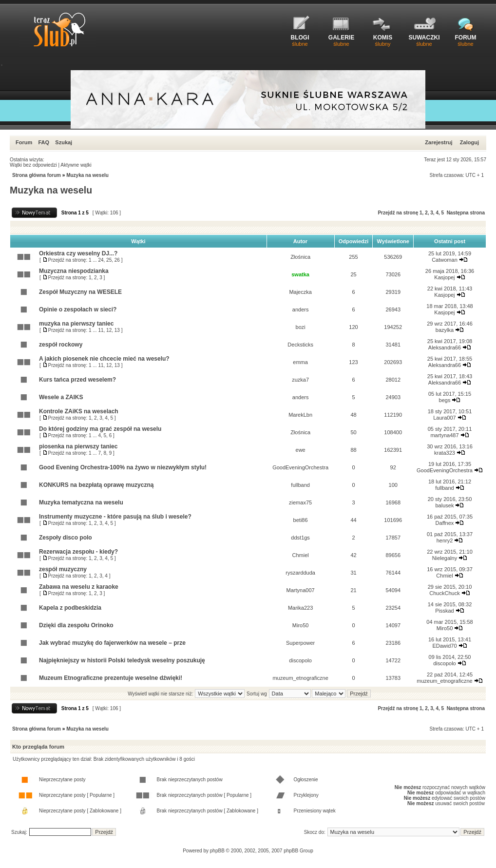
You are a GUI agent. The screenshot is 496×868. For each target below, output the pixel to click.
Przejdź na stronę (398, 213)
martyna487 (444, 435)
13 (117, 330)
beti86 (301, 520)
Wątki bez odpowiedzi (33, 165)
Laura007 (445, 418)
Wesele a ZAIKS (61, 397)
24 (101, 260)
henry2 (445, 540)
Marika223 (300, 608)
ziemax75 (300, 502)
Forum (24, 142)
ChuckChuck (444, 593)
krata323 (445, 453)
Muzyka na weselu (87, 175)
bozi (301, 327)
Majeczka (300, 292)
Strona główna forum (37, 175)
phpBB (217, 851)
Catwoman (445, 260)
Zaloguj (469, 142)
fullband (300, 485)
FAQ (44, 142)
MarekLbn (300, 415)
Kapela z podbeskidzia (70, 608)
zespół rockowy (61, 345)
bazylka (445, 330)
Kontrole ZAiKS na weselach (79, 411)
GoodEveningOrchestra (300, 467)
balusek (445, 505)
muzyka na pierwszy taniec (76, 324)
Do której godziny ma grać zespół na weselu (100, 429)
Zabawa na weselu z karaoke (79, 587)
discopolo (300, 660)
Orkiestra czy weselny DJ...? (78, 253)
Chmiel (300, 555)
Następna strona (466, 213)
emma (300, 362)
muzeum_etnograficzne (300, 678)
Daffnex (445, 523)
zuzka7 (300, 380)
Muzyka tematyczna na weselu (81, 502)
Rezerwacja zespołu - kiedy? (78, 552)
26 (117, 260)
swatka (300, 274)
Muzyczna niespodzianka (74, 271)
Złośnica (300, 257)
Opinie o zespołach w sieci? (78, 309)
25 (109, 260)
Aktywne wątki (76, 165)
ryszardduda (300, 573)
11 (101, 330)
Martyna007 (301, 590)
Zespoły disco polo (66, 538)
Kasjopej (444, 277)
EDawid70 (444, 646)
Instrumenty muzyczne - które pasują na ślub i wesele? (115, 517)
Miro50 (301, 625)
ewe (301, 450)
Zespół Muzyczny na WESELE (80, 292)
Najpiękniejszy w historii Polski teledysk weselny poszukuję (122, 660)
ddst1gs (300, 538)
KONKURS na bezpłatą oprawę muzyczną (96, 485)
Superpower (300, 643)
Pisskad (445, 611)
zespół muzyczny (63, 569)
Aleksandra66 (445, 347)
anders (301, 309)
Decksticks (300, 345)
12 (109, 330)
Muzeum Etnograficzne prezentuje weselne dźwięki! (111, 678)
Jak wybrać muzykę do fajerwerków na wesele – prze (112, 643)
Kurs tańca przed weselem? (77, 380)
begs (445, 400)
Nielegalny (445, 558)
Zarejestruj (439, 142)
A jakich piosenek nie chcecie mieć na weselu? (104, 359)
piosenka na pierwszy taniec (78, 446)
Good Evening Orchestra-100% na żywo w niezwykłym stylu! (123, 467)
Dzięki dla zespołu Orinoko (76, 625)
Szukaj (64, 142)
